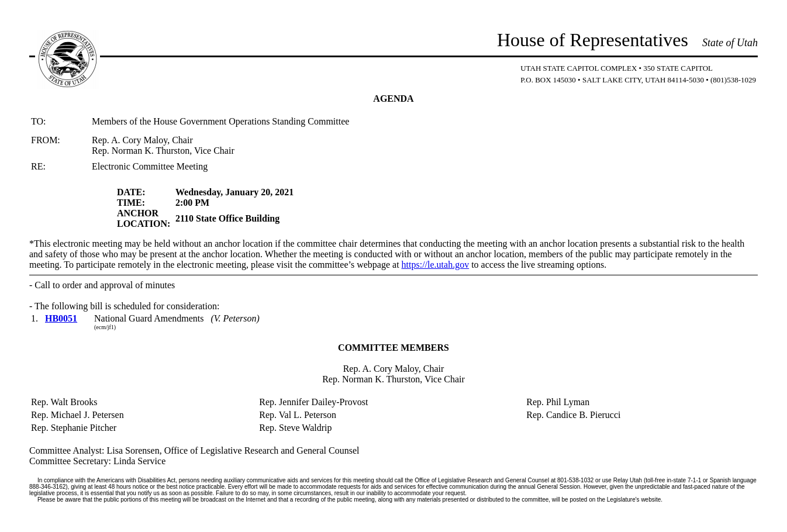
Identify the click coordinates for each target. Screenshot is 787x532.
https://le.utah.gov (436, 265)
